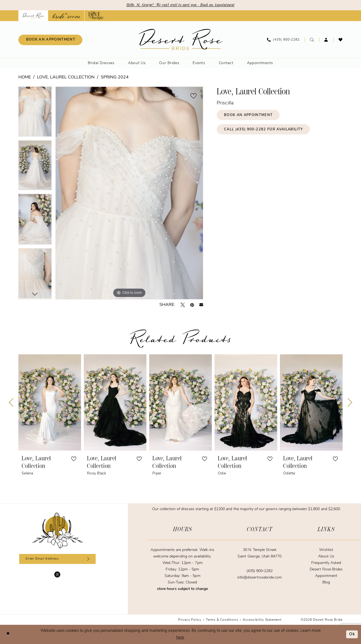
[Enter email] (57, 559)
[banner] (181, 39)
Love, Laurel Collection (66, 77)
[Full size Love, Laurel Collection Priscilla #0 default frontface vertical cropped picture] (129, 193)
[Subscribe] (88, 559)
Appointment (326, 576)
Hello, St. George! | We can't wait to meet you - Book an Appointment (181, 5)
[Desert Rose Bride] (57, 530)
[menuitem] (50, 40)
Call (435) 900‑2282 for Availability (264, 130)
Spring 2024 (115, 77)
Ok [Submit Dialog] (352, 634)
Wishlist (326, 550)
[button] (326, 40)
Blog (326, 582)
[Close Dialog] (8, 634)
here (180, 638)
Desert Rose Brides (326, 569)
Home (25, 77)
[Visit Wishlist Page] (341, 40)
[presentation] (50, 402)
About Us (326, 557)
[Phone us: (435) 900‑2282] (283, 40)
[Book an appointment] (50, 40)
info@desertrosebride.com (260, 578)
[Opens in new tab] (66, 16)
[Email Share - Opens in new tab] (201, 305)
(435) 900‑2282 (260, 571)
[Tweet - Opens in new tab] (183, 305)
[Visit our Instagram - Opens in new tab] (57, 575)
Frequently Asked (326, 563)
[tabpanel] (35, 113)
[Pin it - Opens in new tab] (192, 305)
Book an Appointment (249, 115)
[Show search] (312, 40)
